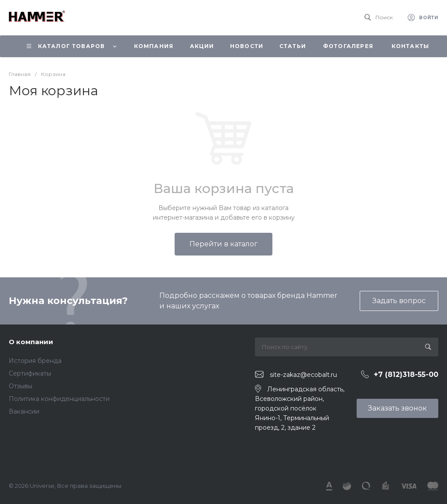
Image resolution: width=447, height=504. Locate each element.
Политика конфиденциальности (59, 399)
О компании (31, 342)
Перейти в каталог (223, 244)
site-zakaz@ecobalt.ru (303, 375)
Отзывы (21, 386)
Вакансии (24, 411)
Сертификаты (30, 373)
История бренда (35, 361)
